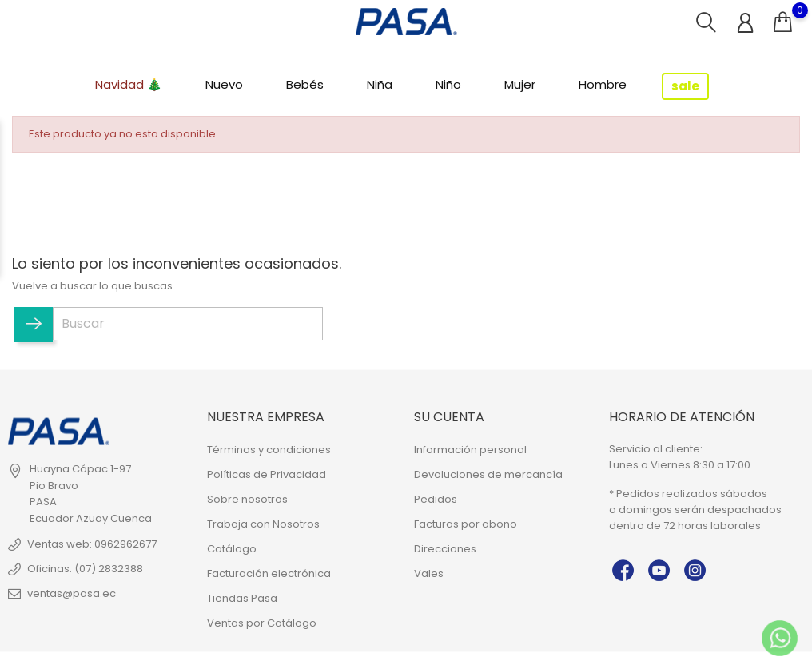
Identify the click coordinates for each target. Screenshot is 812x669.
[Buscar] (188, 324)
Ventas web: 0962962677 (92, 544)
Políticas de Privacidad (267, 474)
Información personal (470, 450)
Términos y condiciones (269, 450)
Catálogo (232, 549)
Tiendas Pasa (242, 598)
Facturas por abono (466, 524)
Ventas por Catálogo (262, 623)
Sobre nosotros (247, 499)
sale (685, 86)
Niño (448, 84)
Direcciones (445, 549)
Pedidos (436, 499)
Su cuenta (449, 416)
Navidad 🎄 (129, 84)
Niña (380, 84)
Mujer (520, 84)
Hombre (603, 84)
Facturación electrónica (269, 573)
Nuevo (224, 84)
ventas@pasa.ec (72, 593)
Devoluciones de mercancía (488, 474)
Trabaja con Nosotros (263, 524)
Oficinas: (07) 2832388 (85, 569)
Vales (429, 573)
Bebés (305, 84)
